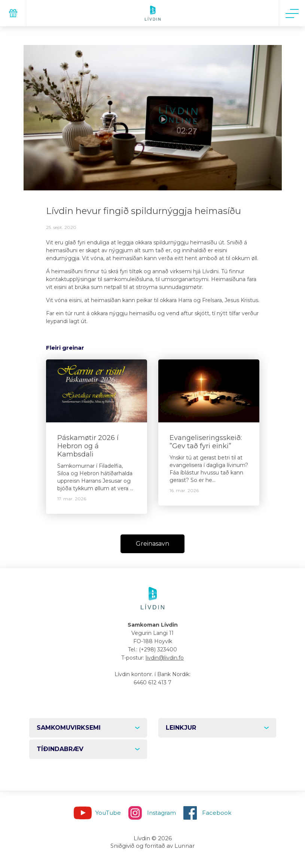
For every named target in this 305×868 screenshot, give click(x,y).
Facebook (217, 813)
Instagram (161, 813)
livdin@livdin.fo (165, 658)
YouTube (108, 813)
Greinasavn (152, 544)
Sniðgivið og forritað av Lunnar (152, 846)
